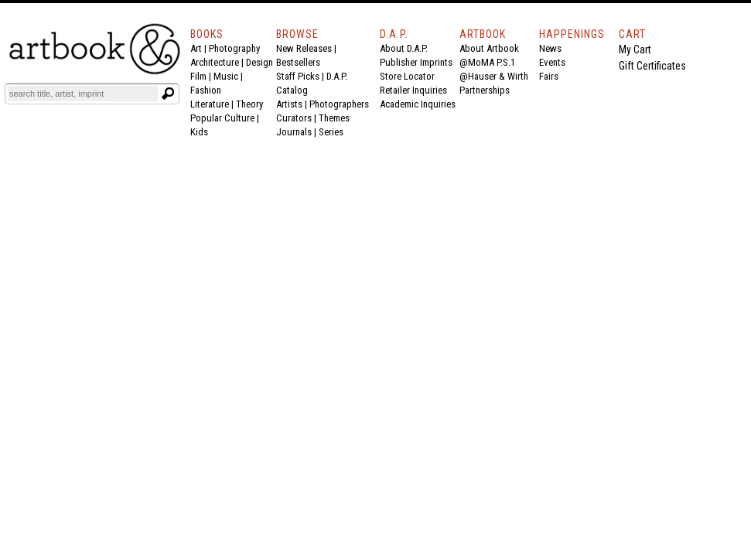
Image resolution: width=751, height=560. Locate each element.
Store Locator (407, 76)
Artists (289, 104)
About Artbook (489, 48)
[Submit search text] (168, 94)
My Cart (635, 50)
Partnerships (485, 90)
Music (226, 76)
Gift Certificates (652, 66)
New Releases (304, 48)
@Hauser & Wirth (494, 76)
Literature (210, 104)
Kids (199, 132)
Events (552, 62)
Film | (202, 76)
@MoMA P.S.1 (487, 62)
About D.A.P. (404, 48)
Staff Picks (298, 76)
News (550, 48)
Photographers (339, 104)
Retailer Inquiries (413, 90)
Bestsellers (298, 62)
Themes (334, 118)
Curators (294, 118)
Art (196, 48)
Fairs (549, 76)
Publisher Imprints (416, 62)
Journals (294, 132)
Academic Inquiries (418, 104)
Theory (249, 104)
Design (259, 62)
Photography (234, 48)
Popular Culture (222, 118)
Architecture (215, 62)
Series (331, 132)
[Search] (83, 94)
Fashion (206, 90)
